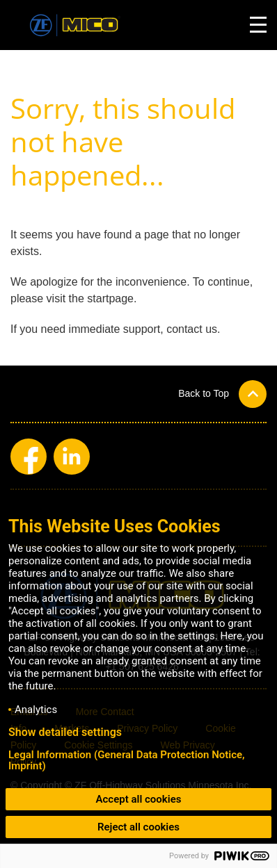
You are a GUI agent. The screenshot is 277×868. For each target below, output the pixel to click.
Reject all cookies (138, 827)
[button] (222, 394)
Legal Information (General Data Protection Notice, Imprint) (127, 760)
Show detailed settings (65, 732)
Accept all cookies (139, 799)
